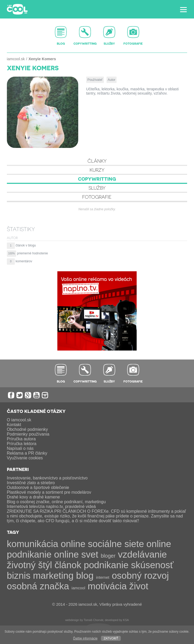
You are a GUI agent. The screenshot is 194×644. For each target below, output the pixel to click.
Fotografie (97, 197)
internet (103, 577)
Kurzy (97, 170)
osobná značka (38, 586)
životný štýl (29, 565)
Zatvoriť (111, 638)
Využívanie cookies (25, 458)
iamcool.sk (16, 59)
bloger (108, 556)
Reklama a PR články (27, 453)
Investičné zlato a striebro (31, 483)
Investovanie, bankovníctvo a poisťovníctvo (47, 478)
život (139, 586)
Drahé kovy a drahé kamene (33, 497)
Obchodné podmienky (27, 429)
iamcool (78, 588)
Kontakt (14, 425)
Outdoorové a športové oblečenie (38, 487)
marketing (53, 575)
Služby (97, 188)
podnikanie (106, 565)
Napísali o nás (20, 448)
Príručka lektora (22, 444)
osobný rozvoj (140, 575)
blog (85, 575)
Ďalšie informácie (85, 638)
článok (68, 565)
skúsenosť (152, 565)
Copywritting (97, 179)
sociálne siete (116, 544)
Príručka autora (21, 439)
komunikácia (33, 544)
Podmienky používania (28, 434)
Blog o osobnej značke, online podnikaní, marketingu (56, 502)
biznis (19, 575)
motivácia (107, 586)
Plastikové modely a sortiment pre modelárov (49, 492)
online (73, 544)
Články (97, 161)
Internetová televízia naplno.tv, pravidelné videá (51, 507)
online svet (76, 554)
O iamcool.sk (19, 420)
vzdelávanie (142, 554)
